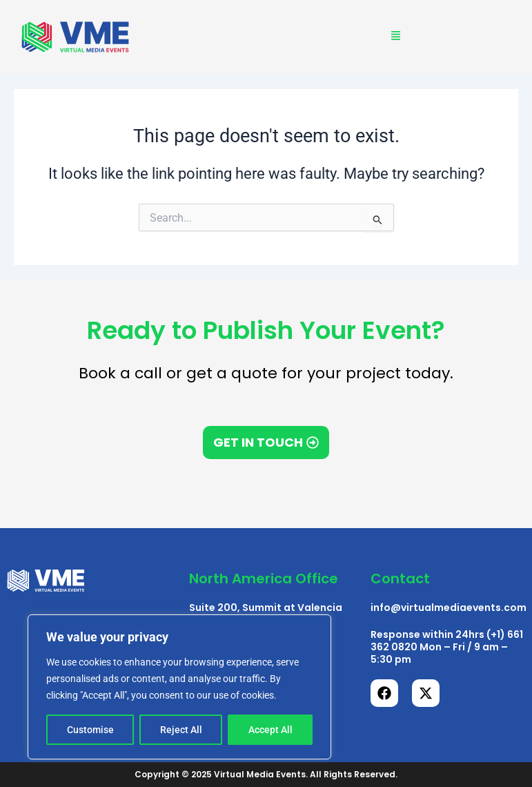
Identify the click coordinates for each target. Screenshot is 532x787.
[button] (396, 37)
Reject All (181, 730)
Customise (90, 730)
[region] (179, 687)
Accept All (270, 730)
